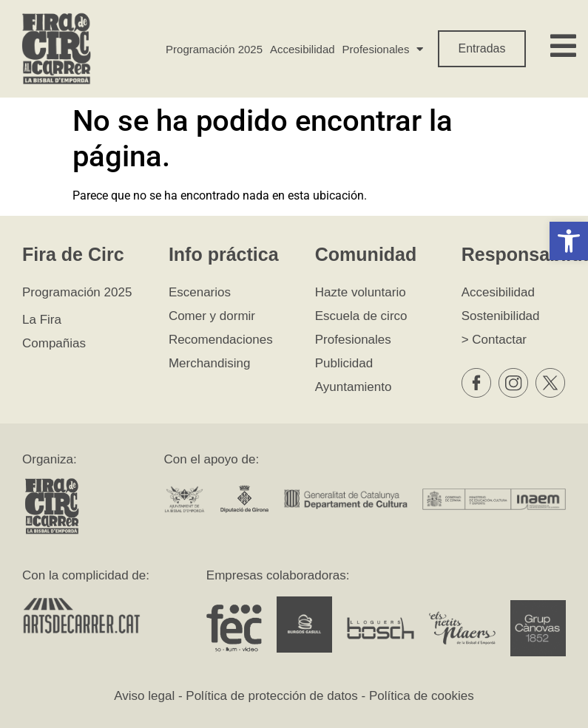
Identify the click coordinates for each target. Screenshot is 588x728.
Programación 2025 (214, 49)
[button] (569, 241)
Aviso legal (144, 696)
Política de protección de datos (271, 696)
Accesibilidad (303, 49)
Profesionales (383, 49)
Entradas (481, 48)
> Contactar (494, 340)
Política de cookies (422, 696)
